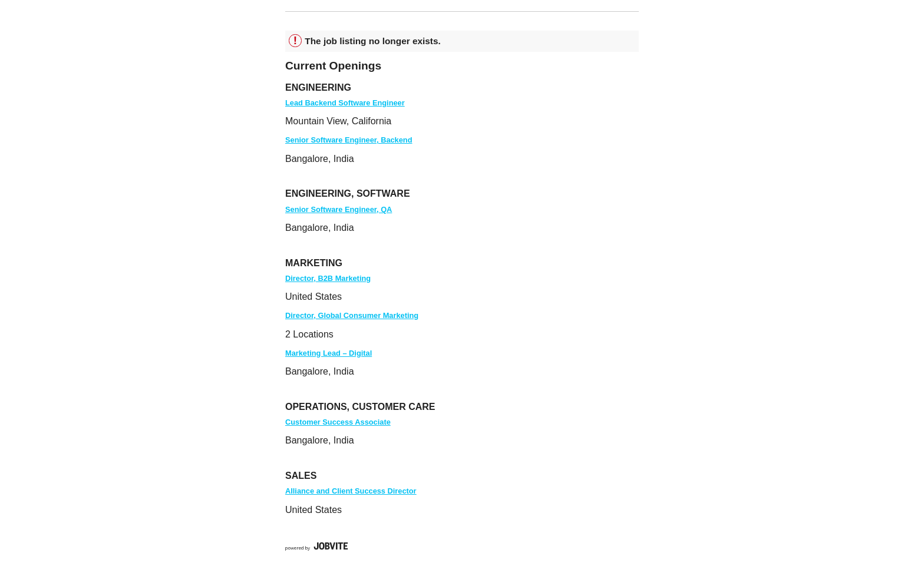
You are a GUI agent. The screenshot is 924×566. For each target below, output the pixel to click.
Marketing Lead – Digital (329, 353)
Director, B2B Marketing (328, 278)
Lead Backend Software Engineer (345, 103)
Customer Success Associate (338, 422)
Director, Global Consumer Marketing (352, 315)
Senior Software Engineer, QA (339, 209)
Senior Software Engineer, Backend (349, 140)
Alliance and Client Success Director (351, 491)
